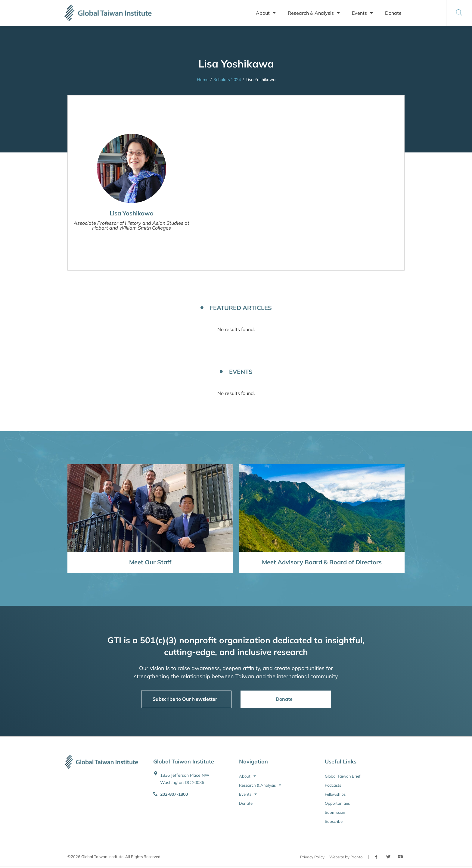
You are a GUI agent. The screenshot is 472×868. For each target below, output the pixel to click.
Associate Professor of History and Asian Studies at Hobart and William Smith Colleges (132, 225)
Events (362, 13)
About (266, 13)
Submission (335, 812)
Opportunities (337, 803)
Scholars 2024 (227, 80)
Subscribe (334, 821)
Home (203, 80)
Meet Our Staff (150, 562)
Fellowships (335, 794)
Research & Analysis (314, 13)
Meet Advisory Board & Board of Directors (322, 562)
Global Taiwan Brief (343, 776)
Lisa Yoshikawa (132, 213)
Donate (393, 13)
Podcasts (333, 785)
